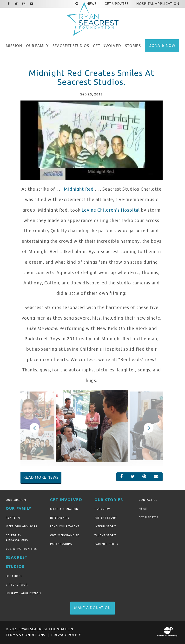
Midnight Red (79, 189)
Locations (14, 576)
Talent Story (105, 535)
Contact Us (148, 500)
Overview (102, 509)
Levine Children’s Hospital (111, 210)
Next (149, 428)
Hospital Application (23, 593)
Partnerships (61, 544)
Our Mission (16, 500)
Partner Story (106, 544)
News (143, 509)
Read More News (41, 477)
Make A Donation (64, 509)
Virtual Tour (17, 585)
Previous (34, 428)
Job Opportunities (21, 549)
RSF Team (13, 518)
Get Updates (149, 517)
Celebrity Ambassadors (17, 538)
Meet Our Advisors (21, 526)
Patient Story (106, 518)
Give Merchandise (65, 535)
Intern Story (105, 526)
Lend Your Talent (65, 526)
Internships (60, 518)
